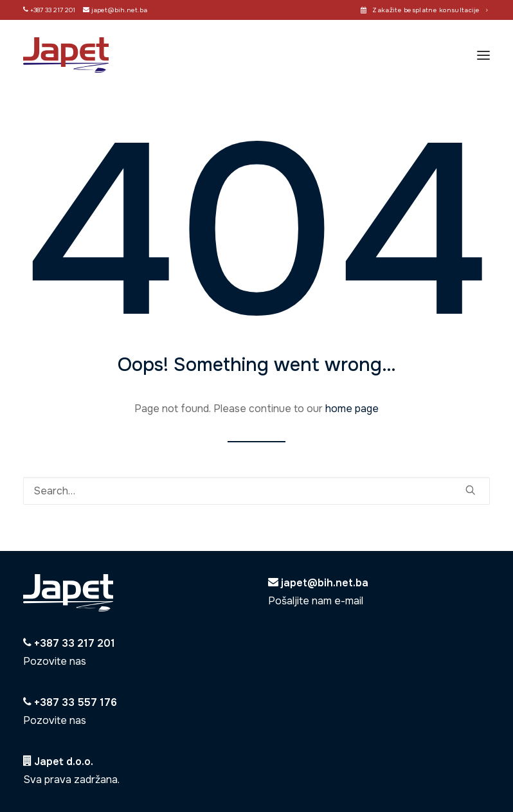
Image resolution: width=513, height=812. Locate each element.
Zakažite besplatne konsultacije (430, 10)
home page (352, 409)
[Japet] (66, 55)
